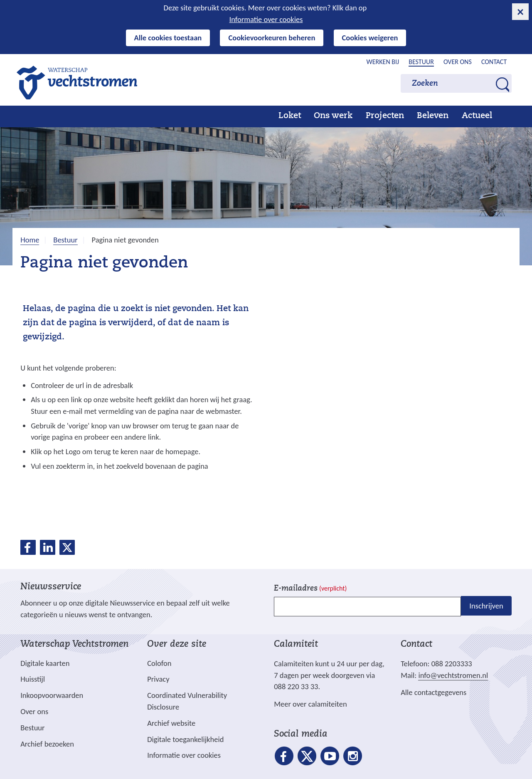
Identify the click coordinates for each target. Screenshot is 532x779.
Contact (494, 62)
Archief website (171, 723)
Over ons (458, 62)
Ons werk (333, 116)
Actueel (477, 116)
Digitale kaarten (45, 663)
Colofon (159, 663)
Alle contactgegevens (433, 692)
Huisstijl (33, 679)
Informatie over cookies (266, 19)
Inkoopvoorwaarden (52, 695)
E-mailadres (310, 589)
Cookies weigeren (370, 38)
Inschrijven (486, 606)
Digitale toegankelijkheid (185, 739)
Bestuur (421, 62)
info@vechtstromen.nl (453, 675)
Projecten (385, 116)
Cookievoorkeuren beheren (272, 38)
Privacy (158, 679)
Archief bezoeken (47, 744)
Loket (290, 116)
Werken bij (383, 62)
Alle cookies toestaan (168, 38)
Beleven (433, 116)
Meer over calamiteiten (310, 704)
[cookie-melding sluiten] (520, 12)
